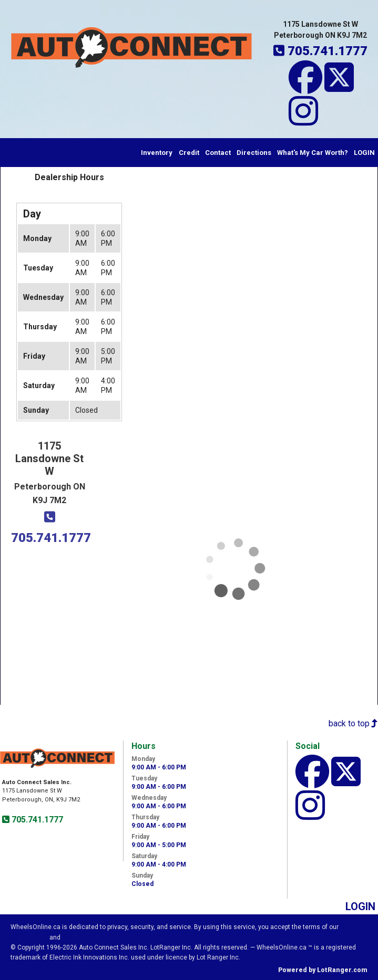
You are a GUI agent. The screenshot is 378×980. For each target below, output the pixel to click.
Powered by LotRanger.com (323, 970)
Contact (218, 153)
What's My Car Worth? (313, 153)
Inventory (157, 153)
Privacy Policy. (85, 937)
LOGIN (364, 153)
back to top (353, 723)
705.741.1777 (36, 820)
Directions (254, 153)
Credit (189, 153)
